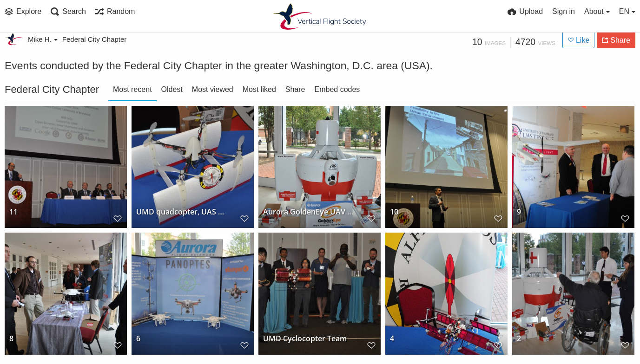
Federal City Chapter (94, 39)
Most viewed (213, 89)
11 (13, 212)
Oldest (172, 89)
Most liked (259, 89)
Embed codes (337, 89)
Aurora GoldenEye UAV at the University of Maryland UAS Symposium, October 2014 (308, 212)
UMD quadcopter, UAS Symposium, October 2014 (181, 212)
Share (295, 89)
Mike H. (43, 39)
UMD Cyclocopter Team (305, 339)
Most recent (132, 89)
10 (394, 212)
